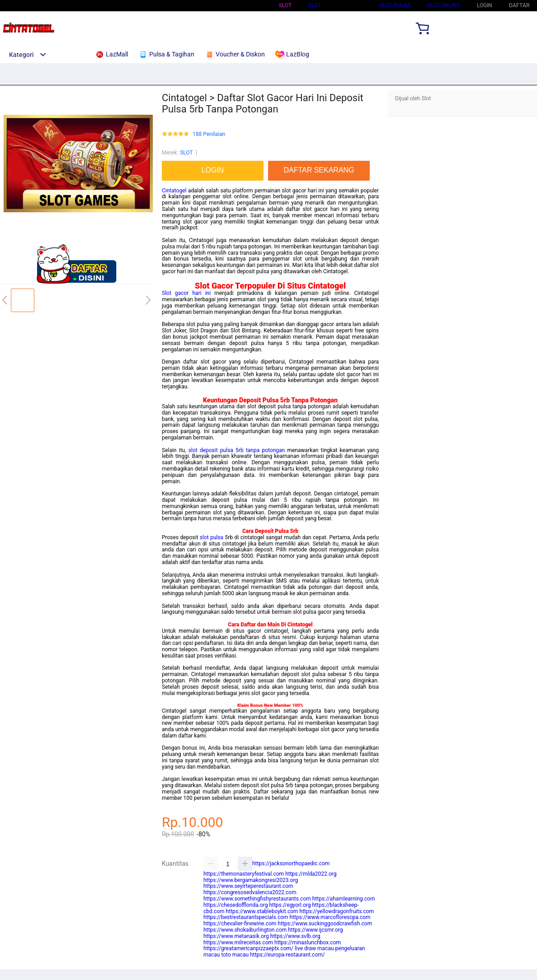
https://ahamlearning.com (344, 899)
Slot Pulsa (395, 5)
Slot (285, 5)
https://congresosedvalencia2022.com (250, 892)
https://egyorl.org (290, 905)
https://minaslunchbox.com (308, 943)
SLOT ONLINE (444, 5)
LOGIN (485, 5)
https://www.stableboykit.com (262, 911)
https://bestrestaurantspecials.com (246, 917)
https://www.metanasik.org (236, 936)
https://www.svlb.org (295, 936)
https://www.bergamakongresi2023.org (251, 880)
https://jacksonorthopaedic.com (291, 863)
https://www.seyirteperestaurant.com (248, 886)
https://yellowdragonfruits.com (337, 911)
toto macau (235, 955)
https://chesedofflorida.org (236, 905)
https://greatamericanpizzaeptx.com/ (248, 948)
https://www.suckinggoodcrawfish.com (325, 924)
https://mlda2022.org (311, 874)
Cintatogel (174, 191)
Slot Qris (350, 5)
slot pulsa (212, 537)
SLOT (315, 5)
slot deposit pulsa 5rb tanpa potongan (237, 450)
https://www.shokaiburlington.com (245, 930)
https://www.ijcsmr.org (315, 930)
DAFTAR (519, 5)
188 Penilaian (209, 134)
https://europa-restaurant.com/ (287, 955)
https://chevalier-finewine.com (240, 924)
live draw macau (314, 948)
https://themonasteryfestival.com (244, 874)
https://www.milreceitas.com (238, 943)
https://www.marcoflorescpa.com (330, 917)
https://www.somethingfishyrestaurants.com (257, 899)
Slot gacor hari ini (186, 293)
